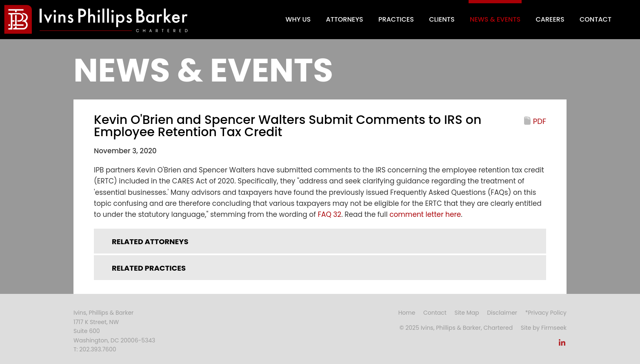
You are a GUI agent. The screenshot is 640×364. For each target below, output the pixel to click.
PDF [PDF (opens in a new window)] (540, 121)
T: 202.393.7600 (95, 349)
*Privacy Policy (546, 313)
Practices (396, 19)
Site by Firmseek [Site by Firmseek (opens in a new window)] (544, 328)
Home (407, 313)
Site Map (467, 313)
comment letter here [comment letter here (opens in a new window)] (425, 214)
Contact (596, 19)
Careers (550, 19)
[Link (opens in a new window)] (562, 345)
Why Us (298, 19)
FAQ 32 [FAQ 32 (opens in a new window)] (329, 214)
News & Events (495, 19)
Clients (442, 19)
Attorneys (345, 19)
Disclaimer (502, 313)
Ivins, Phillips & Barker (103, 313)
